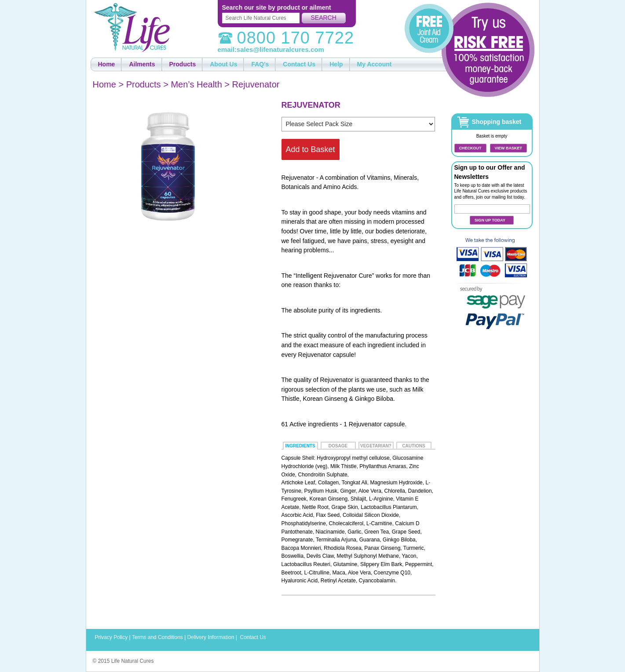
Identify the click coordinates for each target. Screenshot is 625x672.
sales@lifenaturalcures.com (280, 49)
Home (104, 84)
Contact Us (253, 637)
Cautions (413, 446)
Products (144, 84)
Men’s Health (196, 84)
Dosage (338, 446)
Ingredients (300, 446)
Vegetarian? (376, 446)
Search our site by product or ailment (277, 7)
